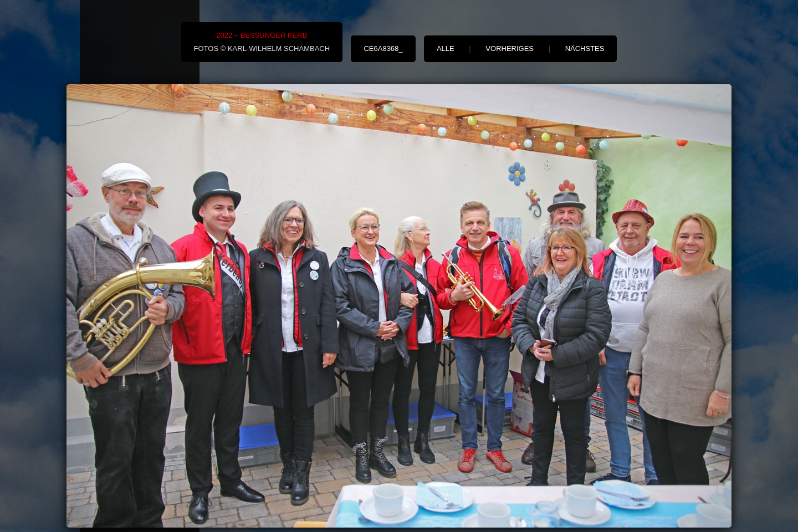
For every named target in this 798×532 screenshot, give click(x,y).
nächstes (585, 48)
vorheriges (510, 48)
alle (446, 48)
